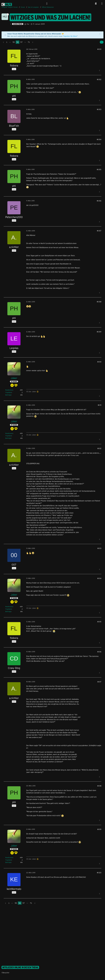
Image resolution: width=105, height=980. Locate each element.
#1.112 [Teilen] (99, 448)
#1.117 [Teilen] (99, 682)
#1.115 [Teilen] (99, 622)
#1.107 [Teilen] (99, 231)
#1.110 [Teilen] (99, 362)
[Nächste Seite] (33, 42)
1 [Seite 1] (7, 42)
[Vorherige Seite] (3, 42)
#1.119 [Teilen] (99, 829)
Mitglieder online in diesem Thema (20, 967)
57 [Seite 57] (21, 42)
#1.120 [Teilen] (99, 873)
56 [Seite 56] (18, 42)
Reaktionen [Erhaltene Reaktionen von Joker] (9, 390)
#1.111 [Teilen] (100, 405)
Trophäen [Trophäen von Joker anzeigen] (8, 392)
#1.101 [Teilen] (99, 49)
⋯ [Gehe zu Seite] (10, 42)
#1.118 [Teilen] (99, 786)
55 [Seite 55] (14, 42)
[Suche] (96, 4)
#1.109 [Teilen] (99, 332)
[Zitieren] (99, 71)
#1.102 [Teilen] (99, 79)
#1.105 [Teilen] (99, 169)
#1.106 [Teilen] (99, 201)
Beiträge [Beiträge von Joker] (8, 395)
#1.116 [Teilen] (99, 652)
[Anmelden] (47, 4)
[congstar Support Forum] (7, 4)
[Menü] (102, 4)
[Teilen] (102, 42)
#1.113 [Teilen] (99, 548)
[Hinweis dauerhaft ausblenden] (100, 34)
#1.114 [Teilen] (99, 578)
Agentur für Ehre (70, 36)
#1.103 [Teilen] (99, 109)
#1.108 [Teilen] (99, 302)
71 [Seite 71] (29, 42)
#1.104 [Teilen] (99, 139)
